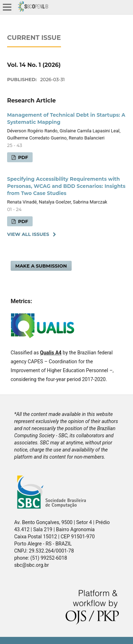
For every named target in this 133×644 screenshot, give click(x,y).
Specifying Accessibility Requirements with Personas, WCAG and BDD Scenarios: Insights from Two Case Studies (66, 186)
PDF (22, 157)
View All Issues (28, 234)
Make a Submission (41, 266)
